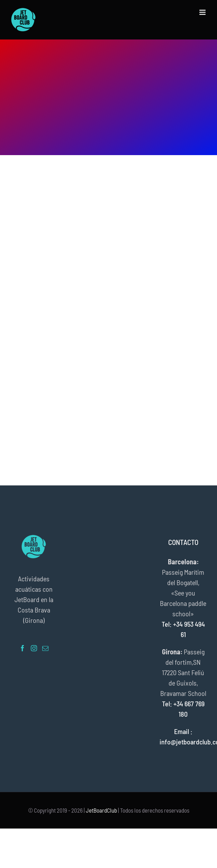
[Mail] (45, 648)
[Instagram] (34, 648)
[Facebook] (22, 648)
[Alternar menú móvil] (203, 12)
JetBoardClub (101, 810)
